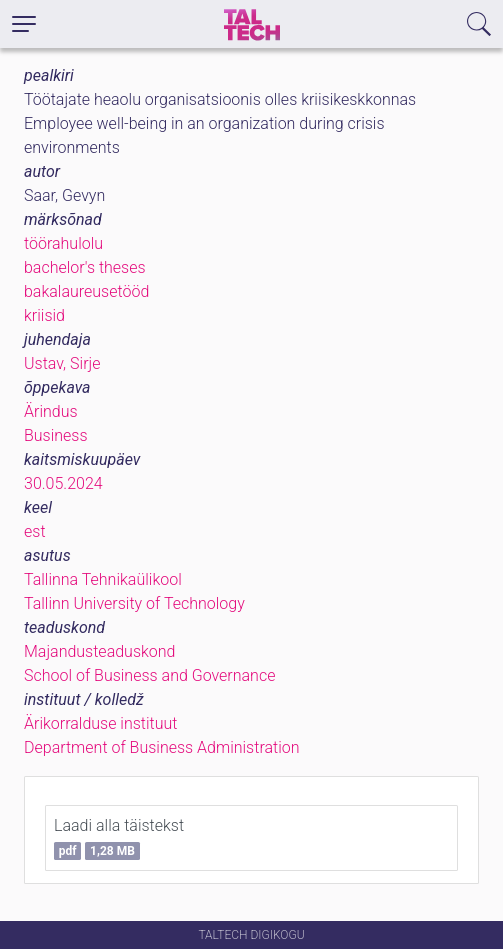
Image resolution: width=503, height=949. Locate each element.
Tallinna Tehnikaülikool (103, 579)
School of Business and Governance (149, 675)
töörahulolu (63, 243)
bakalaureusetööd (86, 291)
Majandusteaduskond (99, 651)
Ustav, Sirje (62, 363)
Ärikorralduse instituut (100, 723)
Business (56, 435)
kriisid (44, 315)
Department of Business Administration (162, 747)
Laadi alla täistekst (119, 838)
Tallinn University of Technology (134, 603)
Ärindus (51, 411)
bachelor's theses (85, 267)
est (35, 531)
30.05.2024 (63, 483)
